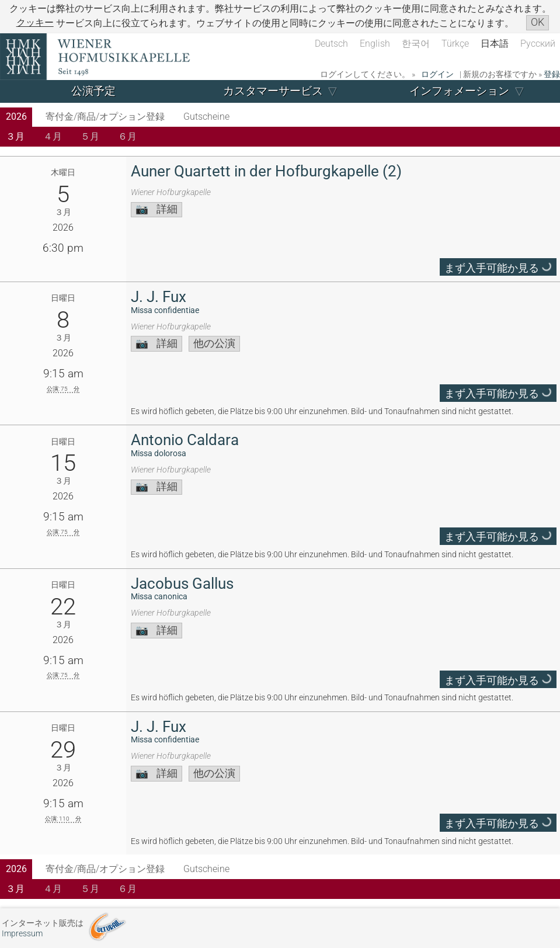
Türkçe (455, 44)
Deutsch (331, 44)
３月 (15, 136)
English (375, 44)
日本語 (495, 44)
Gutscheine (206, 117)
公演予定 (93, 91)
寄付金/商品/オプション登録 (105, 117)
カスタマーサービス (273, 91)
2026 (16, 117)
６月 (127, 136)
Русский (538, 44)
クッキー (35, 22)
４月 (53, 136)
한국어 (416, 44)
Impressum (22, 934)
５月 (90, 136)
